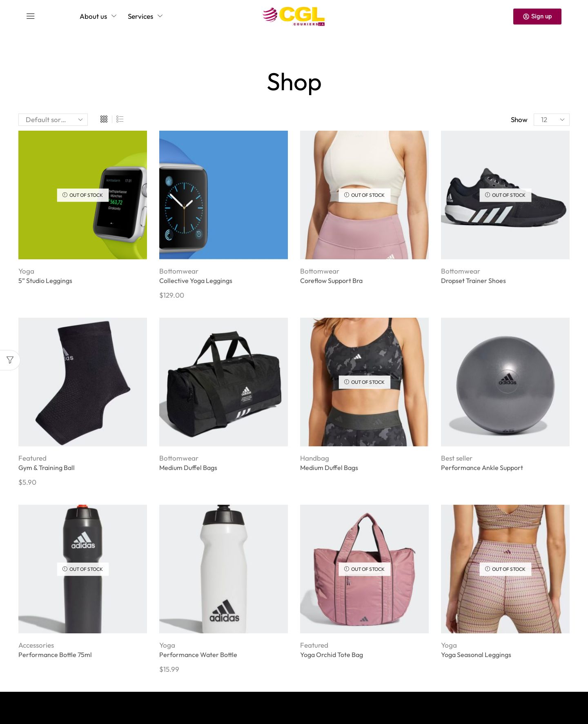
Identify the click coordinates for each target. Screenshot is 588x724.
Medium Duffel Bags (188, 468)
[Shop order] (53, 120)
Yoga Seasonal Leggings (476, 655)
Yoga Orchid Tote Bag (332, 655)
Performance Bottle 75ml (55, 655)
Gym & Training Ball (47, 468)
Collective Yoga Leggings (196, 281)
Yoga (26, 271)
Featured (32, 458)
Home (291, 59)
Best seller (457, 458)
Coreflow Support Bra (331, 281)
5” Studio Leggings (45, 281)
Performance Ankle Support (482, 468)
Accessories (36, 645)
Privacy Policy (64, 704)
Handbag (315, 458)
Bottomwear (179, 271)
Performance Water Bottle (198, 655)
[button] (31, 16)
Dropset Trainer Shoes (473, 281)
